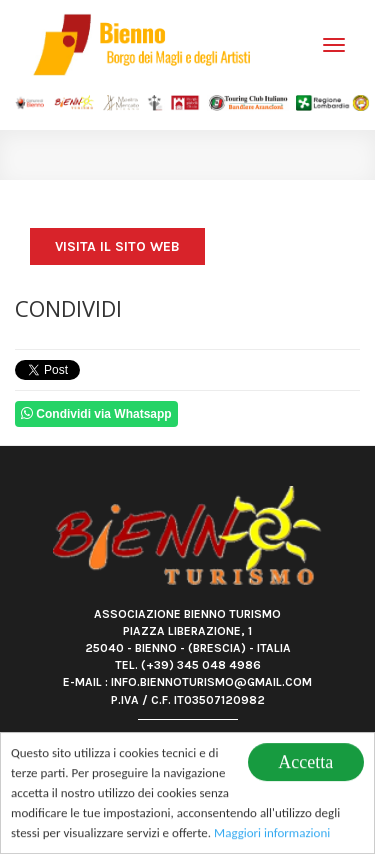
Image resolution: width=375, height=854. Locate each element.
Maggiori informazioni (272, 834)
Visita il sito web (117, 246)
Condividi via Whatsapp (96, 413)
